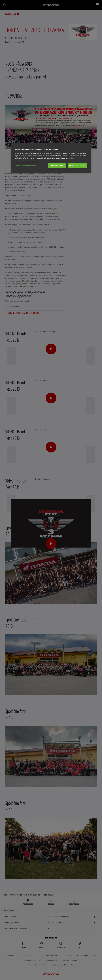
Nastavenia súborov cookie (26, 165)
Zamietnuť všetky (57, 165)
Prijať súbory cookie (77, 165)
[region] (51, 158)
